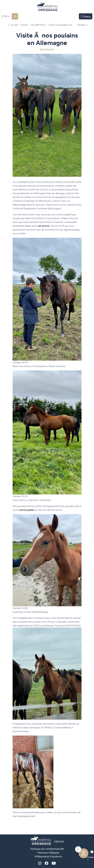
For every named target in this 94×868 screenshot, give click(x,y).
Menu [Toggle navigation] (86, 16)
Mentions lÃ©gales (48, 853)
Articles (24, 25)
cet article (43, 226)
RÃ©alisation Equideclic (48, 856)
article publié (27, 510)
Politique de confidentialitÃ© (47, 849)
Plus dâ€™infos (38, 25)
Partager (82, 25)
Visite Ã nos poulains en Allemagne (64, 25)
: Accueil (13, 25)
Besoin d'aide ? (85, 855)
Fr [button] (6, 16)
